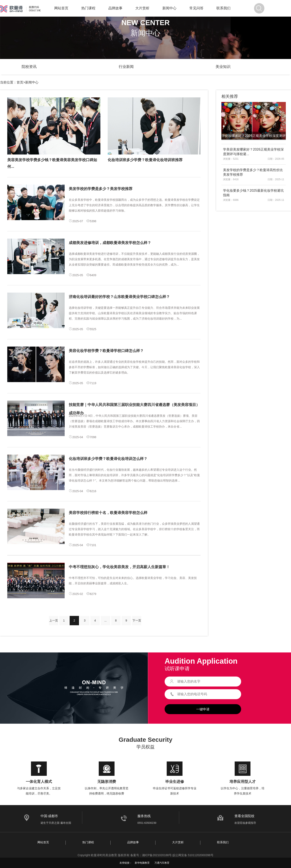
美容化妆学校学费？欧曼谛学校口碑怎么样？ (106, 351)
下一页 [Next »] (137, 620)
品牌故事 (115, 8)
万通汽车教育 (162, 863)
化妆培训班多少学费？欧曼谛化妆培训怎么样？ (108, 459)
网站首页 (61, 8)
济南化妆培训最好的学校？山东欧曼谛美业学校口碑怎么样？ (119, 297)
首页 (20, 82)
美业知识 (223, 67)
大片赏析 (142, 8)
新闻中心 (169, 8)
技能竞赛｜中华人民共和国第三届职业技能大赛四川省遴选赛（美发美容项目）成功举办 (134, 409)
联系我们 (223, 8)
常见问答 (196, 8)
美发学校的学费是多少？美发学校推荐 (101, 189)
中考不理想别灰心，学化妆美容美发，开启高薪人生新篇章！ (119, 567)
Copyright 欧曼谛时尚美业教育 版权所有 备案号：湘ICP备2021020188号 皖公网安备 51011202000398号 (145, 855)
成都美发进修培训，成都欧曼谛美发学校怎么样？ (110, 243)
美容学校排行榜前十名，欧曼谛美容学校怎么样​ (108, 513)
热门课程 (88, 8)
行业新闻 (126, 67)
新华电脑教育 (142, 863)
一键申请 (203, 709)
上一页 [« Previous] (54, 620)
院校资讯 (29, 67)
